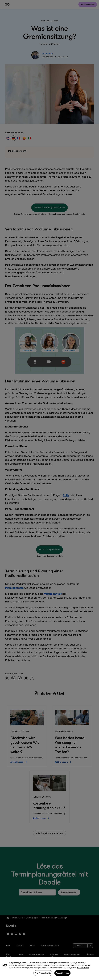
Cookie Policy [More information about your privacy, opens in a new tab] (83, 976)
